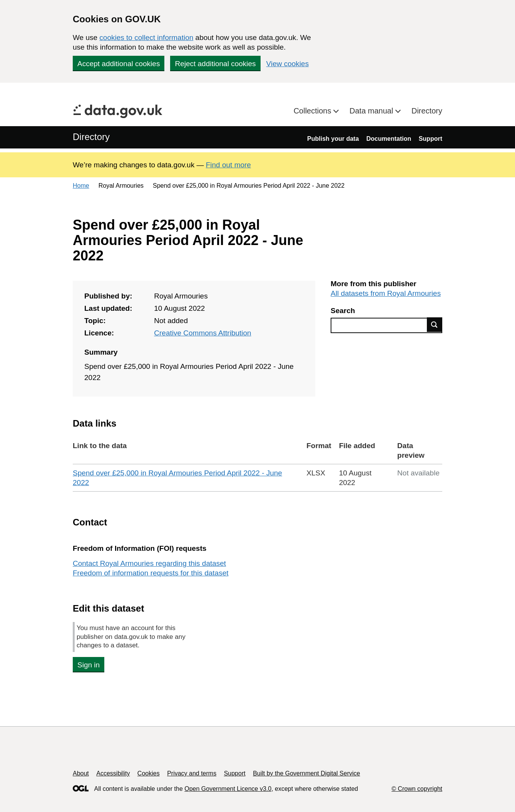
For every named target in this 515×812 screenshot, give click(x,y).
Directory (427, 111)
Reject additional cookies (215, 64)
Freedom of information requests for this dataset (150, 573)
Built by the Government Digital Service (306, 773)
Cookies (149, 773)
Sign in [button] (89, 665)
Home (81, 186)
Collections (314, 111)
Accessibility (113, 773)
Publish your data (333, 139)
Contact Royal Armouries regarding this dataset (149, 563)
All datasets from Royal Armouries (386, 293)
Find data (435, 325)
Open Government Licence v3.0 (228, 789)
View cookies (288, 64)
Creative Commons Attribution (202, 333)
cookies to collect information (146, 38)
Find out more (228, 165)
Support (431, 139)
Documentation (389, 139)
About (81, 773)
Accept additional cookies (119, 64)
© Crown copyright (417, 789)
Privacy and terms (192, 773)
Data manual (372, 111)
